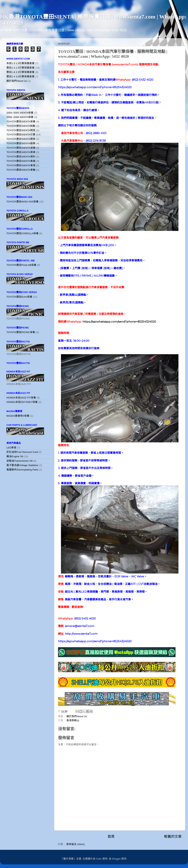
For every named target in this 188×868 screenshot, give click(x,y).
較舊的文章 (173, 836)
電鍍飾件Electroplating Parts (22, 470)
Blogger (116, 859)
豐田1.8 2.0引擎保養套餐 (20, 72)
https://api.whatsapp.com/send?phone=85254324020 (119, 322)
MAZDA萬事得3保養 (18, 416)
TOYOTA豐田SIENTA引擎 (21, 135)
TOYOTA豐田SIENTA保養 (21, 122)
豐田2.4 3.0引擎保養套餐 (20, 77)
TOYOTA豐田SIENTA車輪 (21, 170)
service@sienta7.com (79, 626)
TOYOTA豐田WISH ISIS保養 (22, 202)
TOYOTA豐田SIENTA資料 (21, 157)
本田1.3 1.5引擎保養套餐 (20, 63)
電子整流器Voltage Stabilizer (22, 465)
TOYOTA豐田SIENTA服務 (21, 143)
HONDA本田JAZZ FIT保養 (21, 398)
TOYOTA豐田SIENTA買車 (21, 152)
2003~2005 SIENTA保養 (20, 113)
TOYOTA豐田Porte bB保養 (21, 265)
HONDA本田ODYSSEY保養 (22, 402)
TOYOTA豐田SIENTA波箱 (21, 148)
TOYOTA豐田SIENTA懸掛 (21, 139)
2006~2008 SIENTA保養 (20, 117)
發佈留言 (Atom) (75, 844)
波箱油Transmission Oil (19, 461)
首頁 (111, 836)
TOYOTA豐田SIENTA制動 (21, 126)
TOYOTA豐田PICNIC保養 (21, 332)
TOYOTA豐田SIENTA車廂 (21, 161)
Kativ (99, 859)
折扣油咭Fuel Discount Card (22, 452)
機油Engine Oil (15, 456)
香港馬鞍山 (73, 720)
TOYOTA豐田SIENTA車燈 (21, 165)
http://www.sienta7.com (81, 634)
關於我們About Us (77, 716)
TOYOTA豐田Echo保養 (19, 297)
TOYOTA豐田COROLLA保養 (22, 233)
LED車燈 (11, 448)
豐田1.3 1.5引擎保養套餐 (20, 68)
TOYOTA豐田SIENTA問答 (21, 130)
